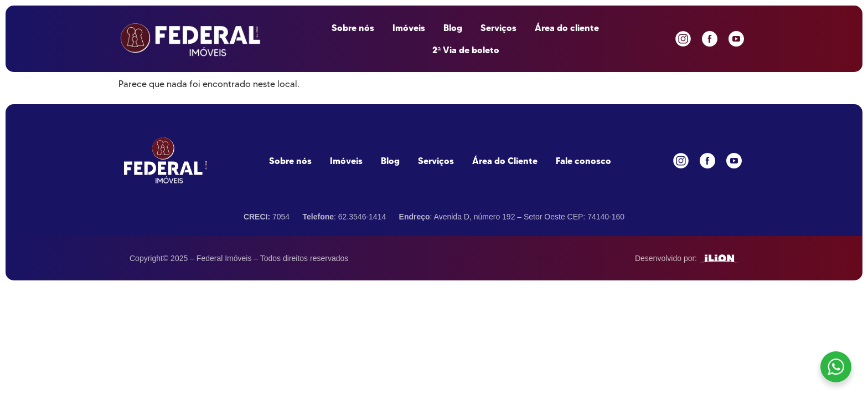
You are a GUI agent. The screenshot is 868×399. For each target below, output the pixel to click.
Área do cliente (567, 28)
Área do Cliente (505, 161)
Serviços (498, 28)
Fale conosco (583, 161)
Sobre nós (353, 28)
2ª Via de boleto (466, 50)
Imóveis (409, 28)
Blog (453, 28)
